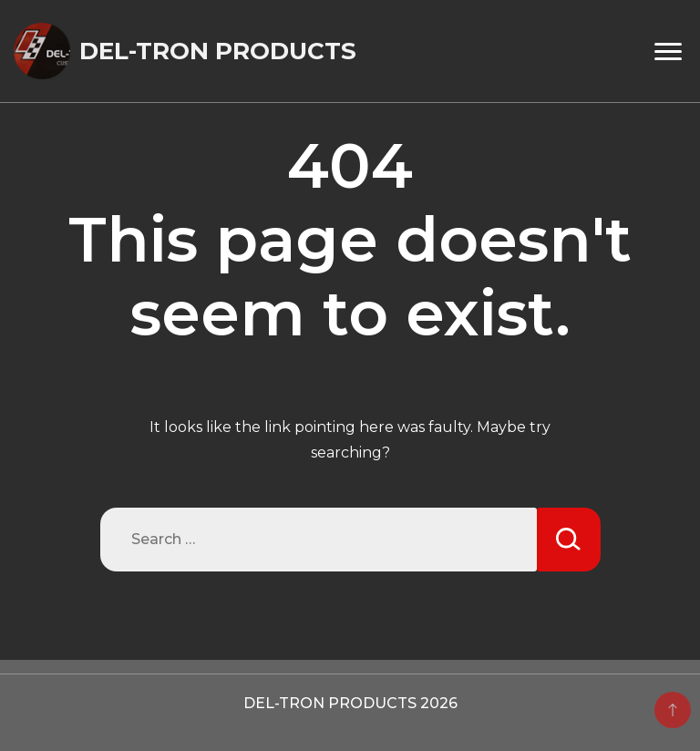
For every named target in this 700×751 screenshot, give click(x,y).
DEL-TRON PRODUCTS (218, 51)
